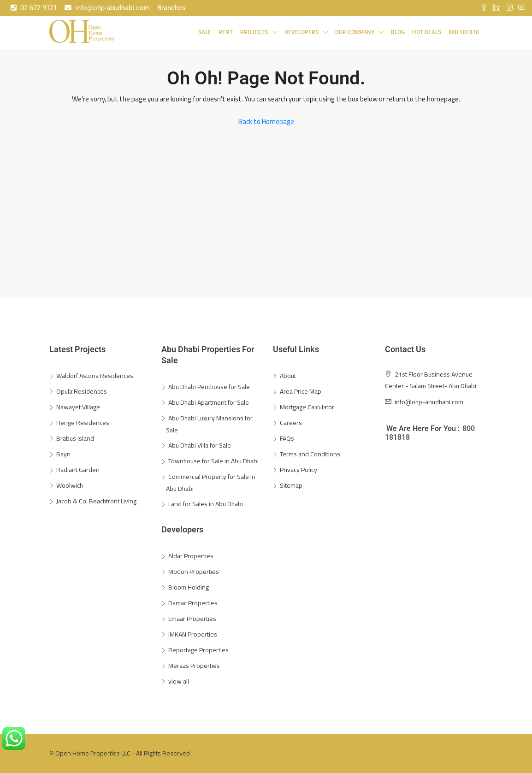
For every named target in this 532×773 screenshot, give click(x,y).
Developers (301, 32)
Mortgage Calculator (307, 407)
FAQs (287, 438)
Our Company (355, 32)
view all (179, 681)
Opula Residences (82, 391)
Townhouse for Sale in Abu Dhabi (213, 461)
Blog (398, 32)
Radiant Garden (78, 470)
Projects (254, 32)
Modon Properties (194, 572)
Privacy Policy (299, 470)
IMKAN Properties (193, 634)
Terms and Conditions (310, 454)
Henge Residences (83, 423)
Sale (205, 32)
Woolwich (70, 485)
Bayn (63, 454)
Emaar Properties (192, 619)
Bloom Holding (189, 587)
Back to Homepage (266, 121)
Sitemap (291, 485)
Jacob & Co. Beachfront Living (96, 501)
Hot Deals (427, 32)
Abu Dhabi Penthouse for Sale (209, 387)
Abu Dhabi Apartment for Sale (209, 402)
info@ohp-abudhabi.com (107, 8)
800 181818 (464, 32)
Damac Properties (193, 603)
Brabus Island (75, 438)
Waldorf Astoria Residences (95, 376)
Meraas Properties (194, 666)
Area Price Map (301, 391)
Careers (291, 423)
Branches (171, 8)
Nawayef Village (78, 407)
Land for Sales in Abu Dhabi (206, 504)
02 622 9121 (34, 8)
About (288, 376)
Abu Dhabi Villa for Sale (200, 445)
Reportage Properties (198, 650)
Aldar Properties (191, 556)
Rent (226, 32)
